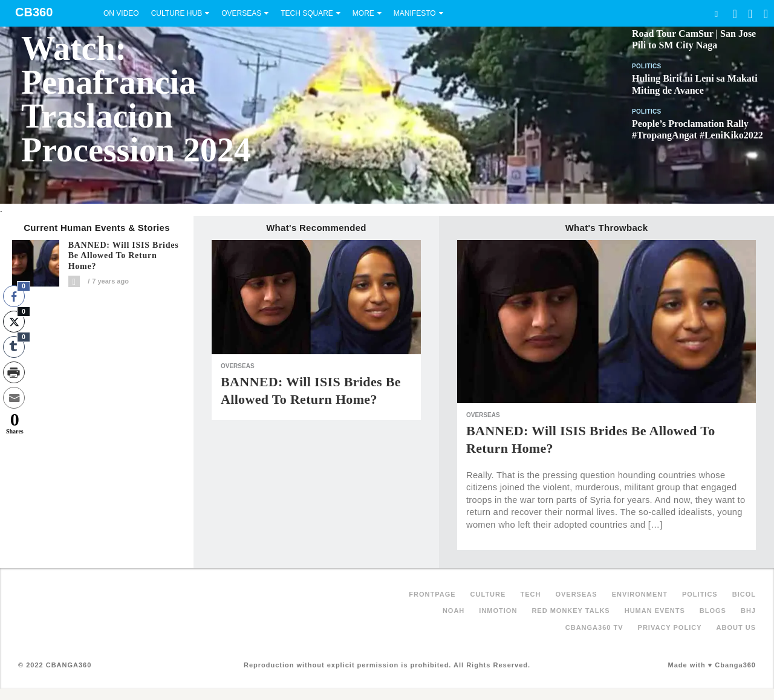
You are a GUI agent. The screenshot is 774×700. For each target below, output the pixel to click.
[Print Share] (14, 372)
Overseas (241, 13)
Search (716, 14)
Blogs (713, 611)
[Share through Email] (14, 398)
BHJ (748, 611)
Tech (530, 594)
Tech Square (307, 13)
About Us (736, 627)
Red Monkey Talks (571, 611)
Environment (640, 594)
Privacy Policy (670, 627)
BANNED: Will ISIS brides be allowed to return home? (124, 256)
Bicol (744, 594)
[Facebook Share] (14, 296)
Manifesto (415, 13)
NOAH (454, 611)
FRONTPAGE (432, 594)
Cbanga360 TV (594, 627)
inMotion (498, 611)
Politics (647, 66)
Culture (488, 594)
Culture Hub (177, 13)
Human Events (655, 611)
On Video (121, 13)
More (363, 13)
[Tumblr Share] (14, 347)
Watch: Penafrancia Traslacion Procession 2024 (136, 99)
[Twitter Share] (14, 322)
